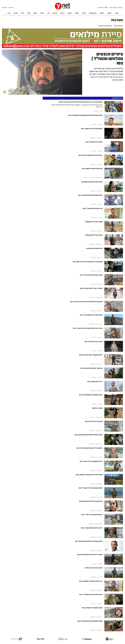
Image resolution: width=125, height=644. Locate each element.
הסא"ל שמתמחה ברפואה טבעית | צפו (90, 621)
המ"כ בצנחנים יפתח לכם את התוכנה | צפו (89, 435)
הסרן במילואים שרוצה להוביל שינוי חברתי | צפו (86, 302)
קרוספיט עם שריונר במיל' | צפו (92, 515)
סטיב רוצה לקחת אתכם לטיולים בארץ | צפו (88, 328)
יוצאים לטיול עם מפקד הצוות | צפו (90, 155)
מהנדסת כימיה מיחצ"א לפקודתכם (91, 501)
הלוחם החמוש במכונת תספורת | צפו (90, 195)
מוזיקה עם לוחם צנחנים (94, 248)
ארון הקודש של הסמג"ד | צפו (92, 209)
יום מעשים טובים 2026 (105, 26)
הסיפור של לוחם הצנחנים (94, 235)
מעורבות (117, 20)
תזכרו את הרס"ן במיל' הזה (94, 342)
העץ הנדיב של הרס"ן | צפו (94, 421)
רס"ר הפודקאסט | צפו (95, 382)
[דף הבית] (62, 9)
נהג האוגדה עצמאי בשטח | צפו (92, 169)
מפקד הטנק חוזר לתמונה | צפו (92, 608)
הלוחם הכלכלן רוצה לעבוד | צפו (92, 129)
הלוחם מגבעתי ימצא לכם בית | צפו (91, 355)
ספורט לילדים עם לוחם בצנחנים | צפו (90, 555)
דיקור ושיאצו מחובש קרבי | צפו (92, 528)
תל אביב (101, 8)
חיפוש (10, 8)
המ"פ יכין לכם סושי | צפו (94, 142)
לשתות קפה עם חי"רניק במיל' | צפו (91, 488)
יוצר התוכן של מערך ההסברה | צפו (91, 581)
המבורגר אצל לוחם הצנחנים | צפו (91, 288)
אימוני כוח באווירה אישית (94, 568)
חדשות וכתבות (118, 26)
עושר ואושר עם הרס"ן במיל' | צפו (91, 275)
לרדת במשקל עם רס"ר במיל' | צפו (91, 461)
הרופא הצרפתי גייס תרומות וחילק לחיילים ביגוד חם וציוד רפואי (81, 102)
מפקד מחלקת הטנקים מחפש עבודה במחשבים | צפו (85, 115)
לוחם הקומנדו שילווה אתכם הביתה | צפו (89, 541)
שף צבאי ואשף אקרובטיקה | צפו (91, 368)
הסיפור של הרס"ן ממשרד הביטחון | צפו (89, 475)
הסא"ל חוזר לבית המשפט (94, 222)
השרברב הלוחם (97, 408)
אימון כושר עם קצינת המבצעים (92, 182)
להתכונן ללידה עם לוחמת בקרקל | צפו (90, 448)
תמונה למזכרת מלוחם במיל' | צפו (91, 315)
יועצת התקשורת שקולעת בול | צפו (91, 395)
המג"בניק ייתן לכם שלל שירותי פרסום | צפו (88, 262)
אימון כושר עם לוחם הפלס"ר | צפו (91, 595)
